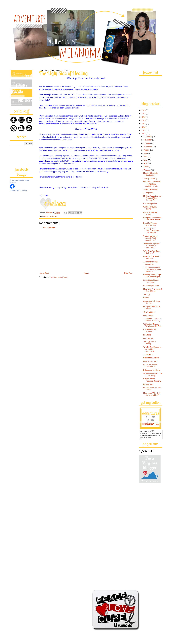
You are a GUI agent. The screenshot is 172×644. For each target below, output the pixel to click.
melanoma (53, 216)
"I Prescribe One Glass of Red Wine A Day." (152, 320)
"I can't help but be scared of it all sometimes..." (150, 238)
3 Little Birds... (149, 355)
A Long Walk (148, 193)
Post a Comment (49, 228)
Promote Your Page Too (18, 191)
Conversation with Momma (150, 330)
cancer (47, 216)
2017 (144, 114)
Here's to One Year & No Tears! (151, 257)
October (147, 143)
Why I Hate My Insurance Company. (152, 380)
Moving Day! (148, 315)
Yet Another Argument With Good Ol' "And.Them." (152, 246)
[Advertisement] (86, 251)
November (148, 140)
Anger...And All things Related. (152, 302)
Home (86, 273)
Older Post (128, 273)
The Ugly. (147, 294)
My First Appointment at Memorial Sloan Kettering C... (152, 198)
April (146, 163)
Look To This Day (150, 361)
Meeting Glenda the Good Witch (151, 174)
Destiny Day (148, 384)
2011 (144, 134)
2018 (144, 110)
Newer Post (44, 273)
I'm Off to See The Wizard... (150, 213)
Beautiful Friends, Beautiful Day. (150, 224)
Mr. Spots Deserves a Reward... (152, 308)
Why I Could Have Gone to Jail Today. (153, 374)
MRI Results (148, 338)
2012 (144, 130)
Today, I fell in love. (151, 189)
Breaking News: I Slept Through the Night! (152, 276)
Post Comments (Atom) (58, 277)
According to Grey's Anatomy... (151, 263)
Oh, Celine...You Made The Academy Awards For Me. (152, 184)
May (146, 160)
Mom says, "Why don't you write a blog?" (152, 394)
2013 (144, 127)
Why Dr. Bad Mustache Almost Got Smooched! (152, 349)
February (147, 170)
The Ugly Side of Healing (150, 343)
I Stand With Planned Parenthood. (151, 281)
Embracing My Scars (151, 286)
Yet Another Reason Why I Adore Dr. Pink (152, 325)
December (148, 137)
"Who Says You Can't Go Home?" (151, 252)
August (147, 150)
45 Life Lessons (149, 312)
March (146, 167)
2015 (144, 120)
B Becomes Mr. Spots (152, 370)
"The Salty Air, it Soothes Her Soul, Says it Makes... (151, 231)
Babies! (146, 298)
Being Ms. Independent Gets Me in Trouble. (152, 219)
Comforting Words (150, 204)
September (148, 147)
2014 (144, 124)
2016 (144, 117)
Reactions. (147, 335)
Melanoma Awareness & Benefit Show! (153, 290)
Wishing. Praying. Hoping (150, 208)
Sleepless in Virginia (151, 358)
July (146, 153)
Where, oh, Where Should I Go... (150, 366)
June (146, 157)
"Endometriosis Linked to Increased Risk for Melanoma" (152, 269)
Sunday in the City (150, 179)
